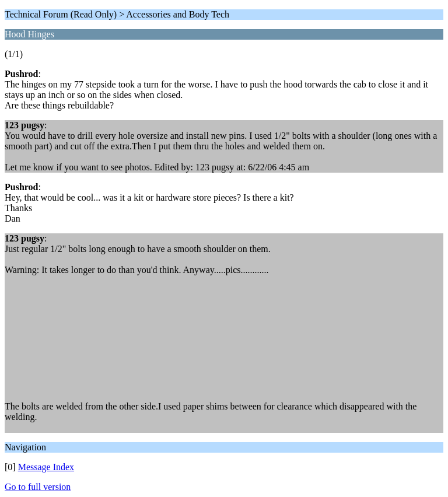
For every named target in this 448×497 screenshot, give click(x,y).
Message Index (46, 467)
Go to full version (38, 487)
